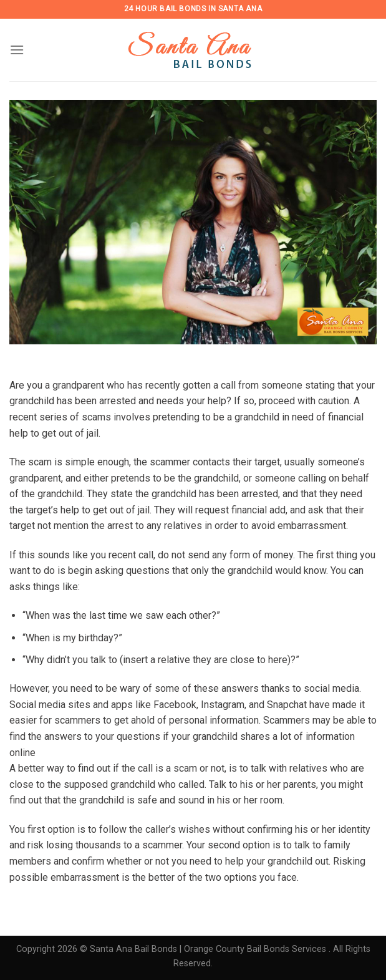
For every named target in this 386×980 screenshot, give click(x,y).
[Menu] (17, 50)
